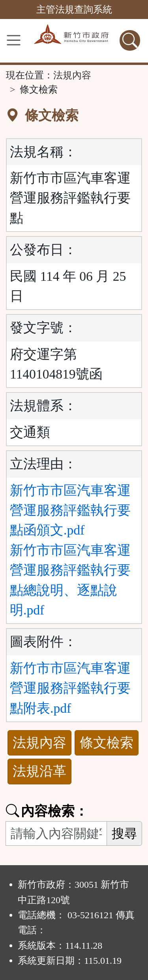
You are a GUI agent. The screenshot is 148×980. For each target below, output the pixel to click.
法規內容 (72, 75)
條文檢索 (107, 743)
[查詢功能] (130, 40)
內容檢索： (47, 811)
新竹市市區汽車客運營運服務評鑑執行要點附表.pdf (70, 688)
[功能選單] (14, 40)
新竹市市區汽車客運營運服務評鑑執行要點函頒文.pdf (70, 510)
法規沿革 (39, 771)
